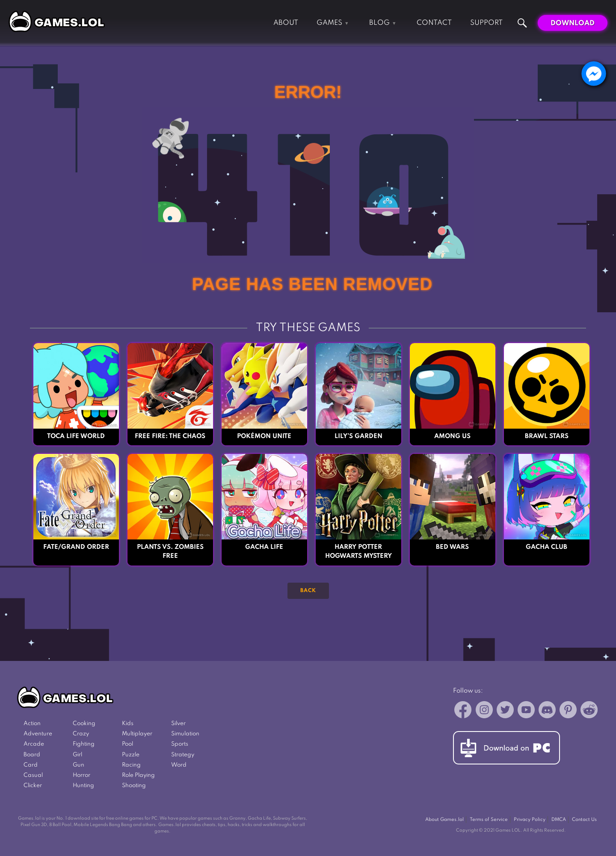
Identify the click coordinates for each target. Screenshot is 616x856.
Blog (379, 23)
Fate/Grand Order (76, 547)
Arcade (34, 744)
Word (179, 765)
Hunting (83, 786)
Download (573, 23)
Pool (127, 744)
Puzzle (131, 755)
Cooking (84, 724)
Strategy (183, 755)
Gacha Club (546, 547)
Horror (81, 775)
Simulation (185, 734)
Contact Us (584, 820)
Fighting (84, 744)
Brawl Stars (547, 436)
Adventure (38, 734)
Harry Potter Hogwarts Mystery (358, 552)
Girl (77, 755)
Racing (131, 765)
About (286, 23)
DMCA (559, 820)
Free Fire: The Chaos (170, 436)
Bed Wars (452, 547)
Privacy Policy (530, 820)
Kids (128, 724)
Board (32, 755)
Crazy (81, 734)
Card (31, 765)
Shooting (134, 786)
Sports (180, 744)
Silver (178, 724)
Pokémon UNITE (264, 436)
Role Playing (138, 775)
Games (329, 23)
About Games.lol (444, 820)
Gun (78, 765)
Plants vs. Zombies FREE (170, 552)
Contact (434, 23)
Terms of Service (489, 820)
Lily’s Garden (358, 436)
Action (32, 724)
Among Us (452, 436)
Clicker (33, 786)
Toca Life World (76, 436)
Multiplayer (137, 734)
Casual (33, 775)
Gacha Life (264, 547)
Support (486, 23)
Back (308, 591)
